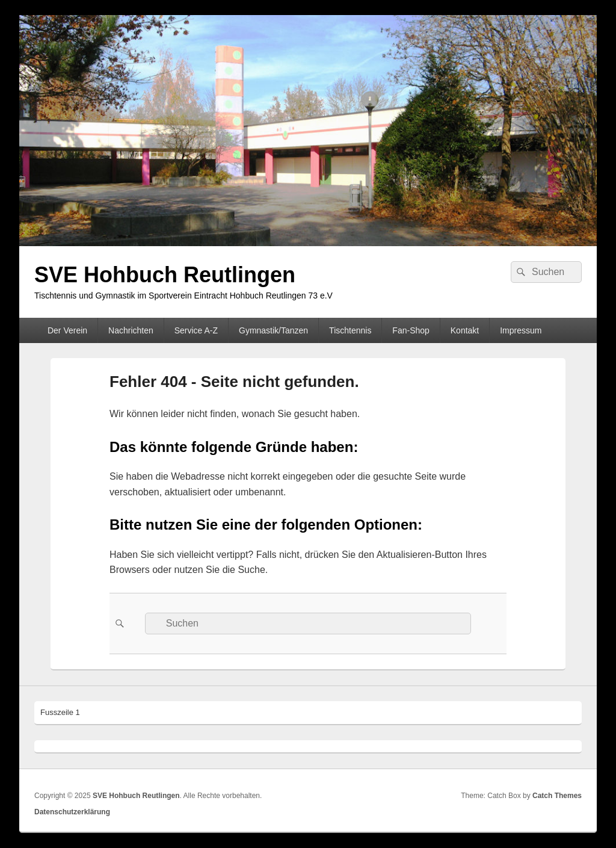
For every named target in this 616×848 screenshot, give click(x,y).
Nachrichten (131, 330)
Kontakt (465, 330)
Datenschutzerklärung (72, 812)
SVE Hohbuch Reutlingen (165, 275)
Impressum (521, 330)
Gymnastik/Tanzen (273, 330)
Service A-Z (196, 330)
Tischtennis (350, 330)
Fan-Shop (411, 330)
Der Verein (67, 330)
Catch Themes (557, 796)
